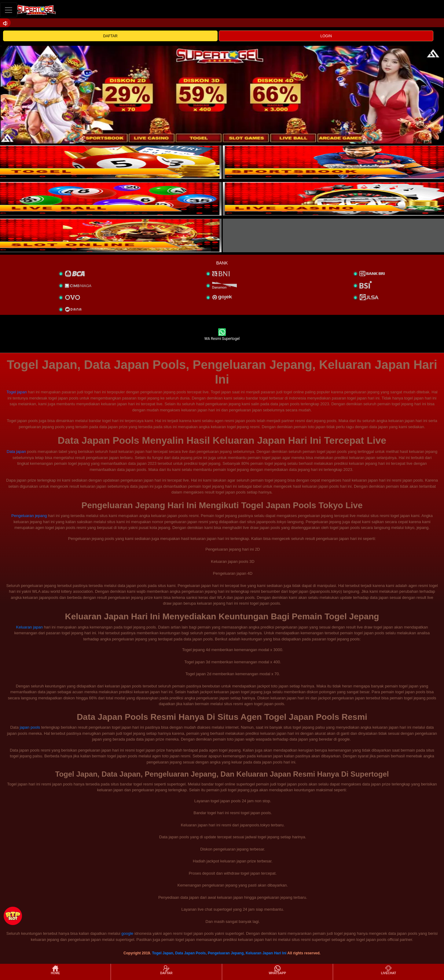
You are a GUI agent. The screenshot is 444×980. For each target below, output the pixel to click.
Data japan (16, 452)
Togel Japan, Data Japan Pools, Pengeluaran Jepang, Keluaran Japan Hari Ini (219, 953)
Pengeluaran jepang (29, 516)
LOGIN (326, 36)
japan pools (30, 727)
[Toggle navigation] (9, 10)
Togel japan (17, 392)
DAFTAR (110, 36)
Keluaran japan (29, 627)
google (127, 933)
